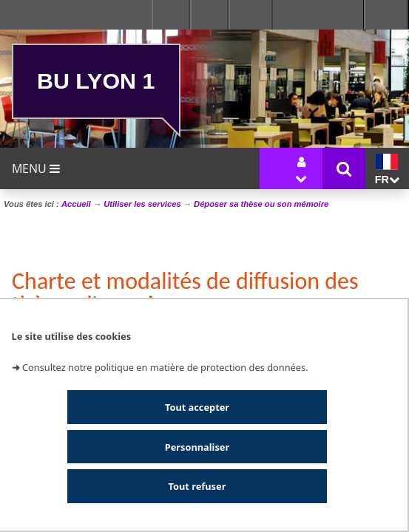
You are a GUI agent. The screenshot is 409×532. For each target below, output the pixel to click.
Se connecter (251, 15)
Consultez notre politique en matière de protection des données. (165, 367)
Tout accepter (197, 407)
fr (387, 170)
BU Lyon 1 (96, 81)
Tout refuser (197, 486)
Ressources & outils (209, 15)
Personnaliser (197, 447)
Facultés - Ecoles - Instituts (171, 15)
